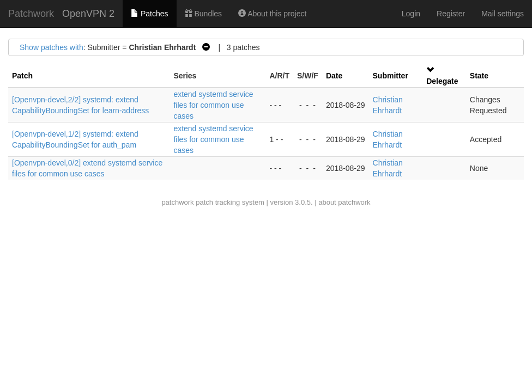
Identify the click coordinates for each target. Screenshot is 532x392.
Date (334, 76)
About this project (272, 14)
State (479, 76)
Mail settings (503, 14)
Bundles (203, 14)
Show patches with (52, 47)
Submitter (391, 76)
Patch (22, 76)
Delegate (442, 81)
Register (451, 14)
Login (411, 14)
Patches (149, 14)
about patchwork (344, 202)
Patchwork (31, 14)
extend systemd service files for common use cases (213, 105)
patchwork (177, 202)
